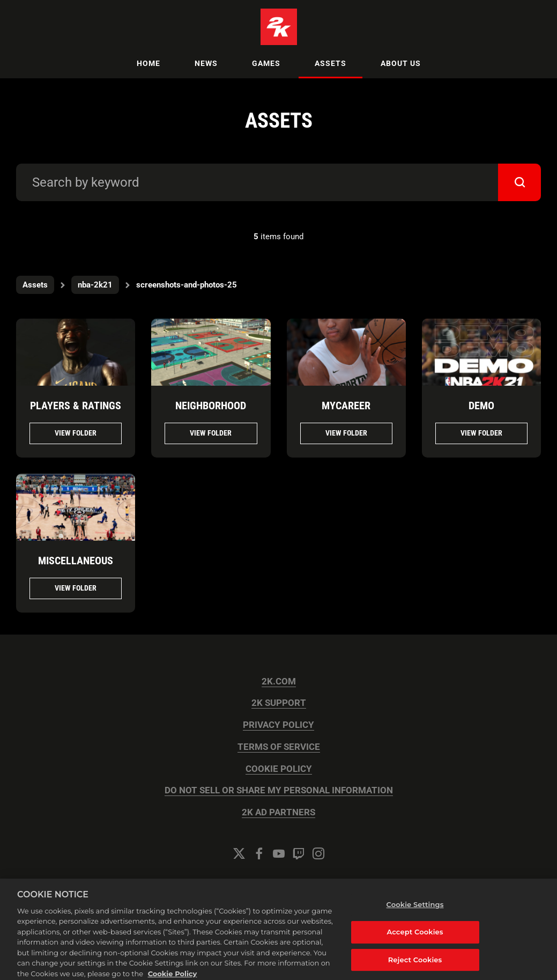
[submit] (519, 182)
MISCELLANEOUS (76, 561)
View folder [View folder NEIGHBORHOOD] (211, 433)
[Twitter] (239, 853)
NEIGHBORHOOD (211, 406)
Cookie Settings (279, 883)
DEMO (481, 406)
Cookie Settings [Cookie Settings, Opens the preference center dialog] (415, 912)
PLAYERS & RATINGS (76, 406)
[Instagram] (318, 853)
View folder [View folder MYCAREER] (346, 433)
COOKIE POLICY (279, 769)
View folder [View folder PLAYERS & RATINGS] (76, 433)
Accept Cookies (415, 940)
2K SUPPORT (279, 703)
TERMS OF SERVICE (279, 747)
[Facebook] (259, 853)
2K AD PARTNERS (278, 812)
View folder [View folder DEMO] (481, 433)
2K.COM (279, 681)
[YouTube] (279, 853)
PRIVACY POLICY (278, 725)
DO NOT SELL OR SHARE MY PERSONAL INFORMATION (279, 790)
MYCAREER (346, 406)
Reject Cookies (415, 967)
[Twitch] (299, 853)
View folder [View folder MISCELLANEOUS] (76, 588)
